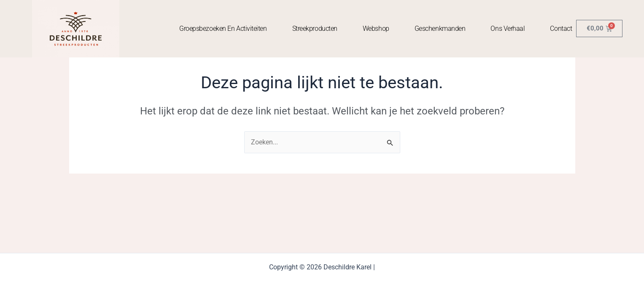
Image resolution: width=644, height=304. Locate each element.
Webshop (376, 28)
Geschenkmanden (440, 28)
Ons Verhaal (508, 28)
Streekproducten (315, 28)
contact (561, 28)
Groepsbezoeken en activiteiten (223, 28)
